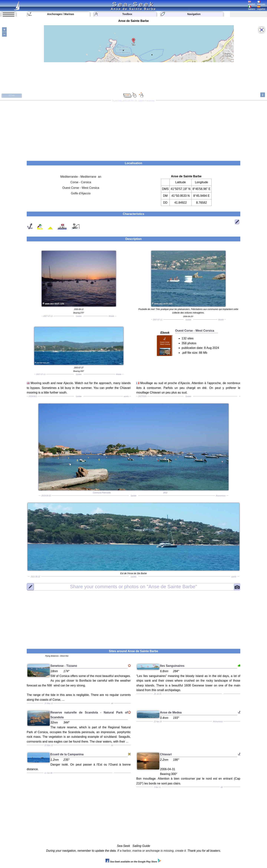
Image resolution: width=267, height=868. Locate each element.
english (252, 3)
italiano (252, 8)
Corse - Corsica (81, 182)
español (261, 8)
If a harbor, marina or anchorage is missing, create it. (152, 851)
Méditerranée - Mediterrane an (81, 177)
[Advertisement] (133, 129)
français (261, 3)
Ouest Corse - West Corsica (81, 188)
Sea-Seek (133, 4)
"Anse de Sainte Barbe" (134, 587)
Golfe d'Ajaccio (81, 193)
